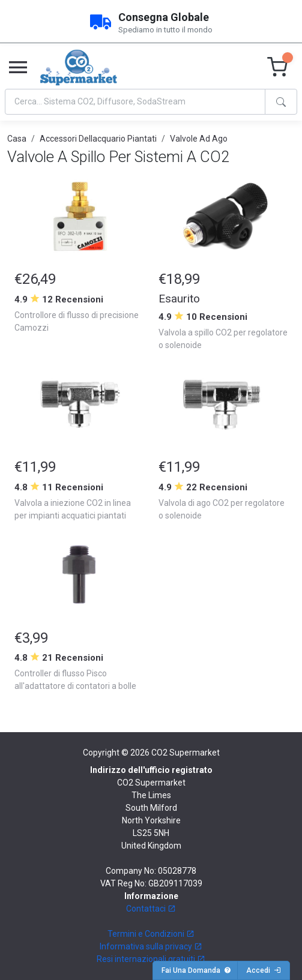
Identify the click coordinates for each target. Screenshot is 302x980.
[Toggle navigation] (18, 68)
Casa (17, 139)
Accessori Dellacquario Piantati (98, 139)
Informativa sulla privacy (151, 946)
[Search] (135, 102)
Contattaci (151, 909)
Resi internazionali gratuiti (151, 959)
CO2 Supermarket (186, 753)
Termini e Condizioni (151, 934)
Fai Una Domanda (196, 970)
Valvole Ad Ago (199, 139)
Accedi (264, 970)
